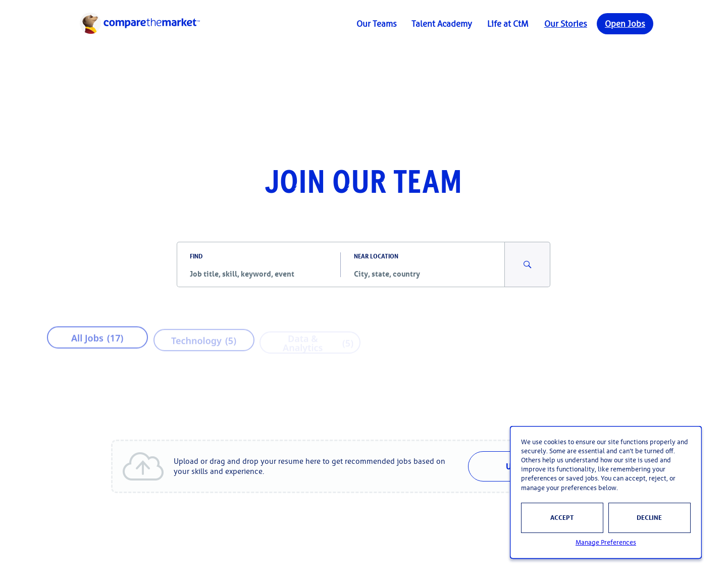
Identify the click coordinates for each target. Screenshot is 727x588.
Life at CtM (508, 24)
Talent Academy (442, 24)
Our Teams (377, 24)
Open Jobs (625, 24)
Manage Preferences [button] (606, 542)
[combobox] (259, 274)
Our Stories (566, 24)
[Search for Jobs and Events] (528, 264)
